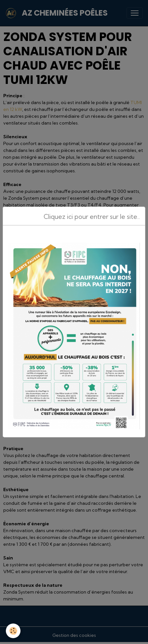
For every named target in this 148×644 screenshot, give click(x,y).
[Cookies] (13, 631)
